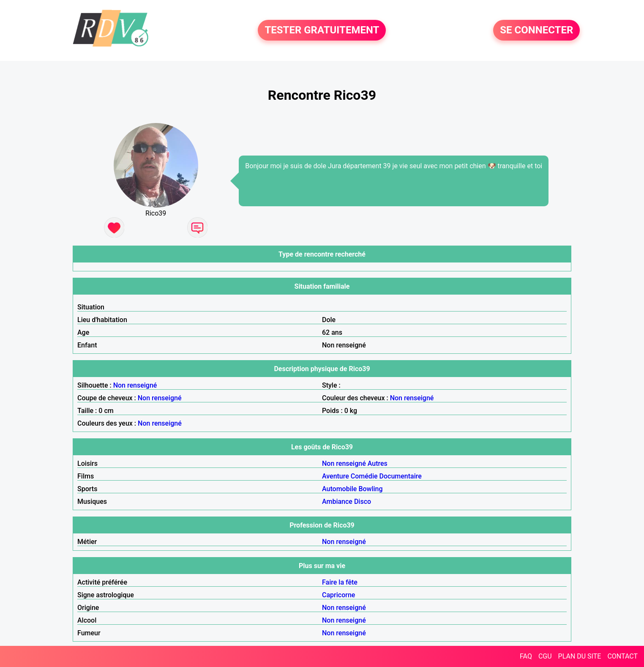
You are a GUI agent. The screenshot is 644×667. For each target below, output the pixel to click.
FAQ (526, 656)
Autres (378, 463)
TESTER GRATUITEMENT (322, 30)
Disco (363, 502)
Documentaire (401, 476)
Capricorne (338, 595)
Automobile (339, 489)
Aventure (336, 476)
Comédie (364, 476)
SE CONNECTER (536, 30)
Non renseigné (135, 385)
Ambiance (337, 502)
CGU (545, 656)
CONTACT (622, 656)
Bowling (370, 489)
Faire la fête (340, 582)
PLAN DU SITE (580, 656)
